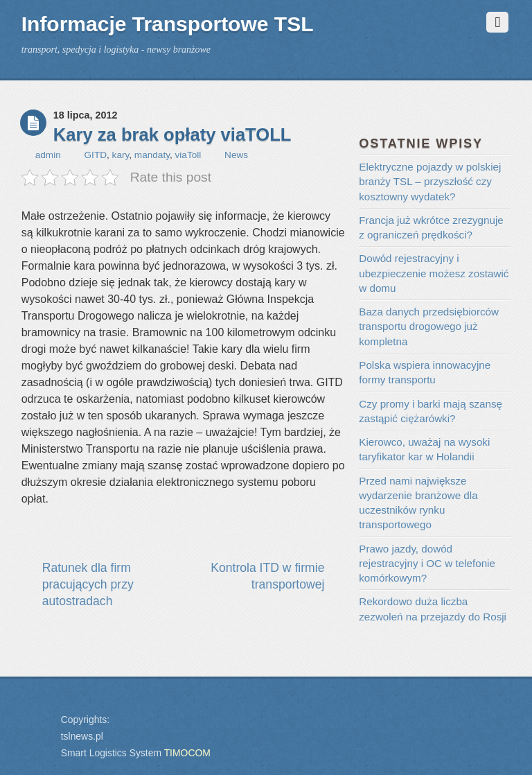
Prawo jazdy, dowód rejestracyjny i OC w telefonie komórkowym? (427, 564)
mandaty (152, 155)
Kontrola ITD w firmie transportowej (267, 576)
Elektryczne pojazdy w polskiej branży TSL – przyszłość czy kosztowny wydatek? (430, 182)
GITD (96, 155)
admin (48, 155)
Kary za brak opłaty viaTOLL (172, 134)
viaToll (188, 155)
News (236, 155)
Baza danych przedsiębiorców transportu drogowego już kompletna (429, 326)
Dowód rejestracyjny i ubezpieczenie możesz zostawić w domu (434, 273)
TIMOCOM (187, 753)
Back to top (37, 710)
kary (121, 155)
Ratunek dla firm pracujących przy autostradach (88, 584)
